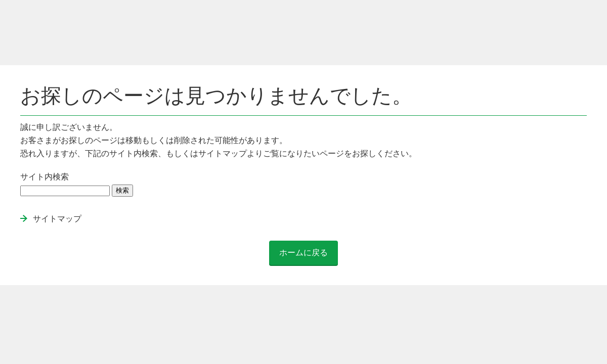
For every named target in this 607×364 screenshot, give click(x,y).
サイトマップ (57, 219)
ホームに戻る (303, 253)
